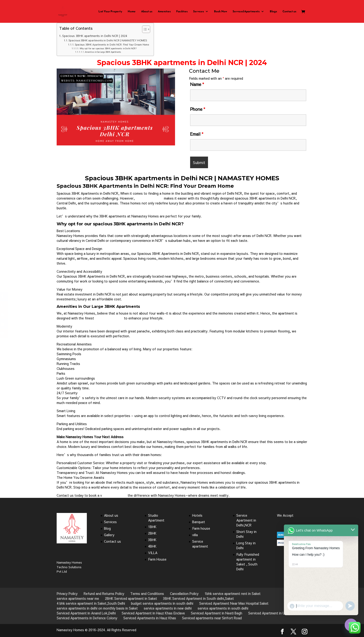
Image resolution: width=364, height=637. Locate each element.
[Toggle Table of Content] (144, 29)
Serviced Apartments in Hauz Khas (150, 618)
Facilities (182, 12)
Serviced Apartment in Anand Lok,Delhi (86, 613)
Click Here (116, 158)
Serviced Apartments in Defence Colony (87, 618)
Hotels (197, 515)
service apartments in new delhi (168, 608)
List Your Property (110, 12)
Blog (107, 528)
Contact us (289, 12)
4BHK (152, 546)
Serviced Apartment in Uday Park (273, 613)
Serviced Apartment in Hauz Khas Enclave (153, 613)
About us (147, 12)
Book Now (221, 12)
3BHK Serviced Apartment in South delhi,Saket (198, 598)
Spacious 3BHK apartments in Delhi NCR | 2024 (95, 36)
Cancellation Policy (184, 594)
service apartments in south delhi (223, 608)
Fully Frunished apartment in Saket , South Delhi (248, 562)
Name (197, 84)
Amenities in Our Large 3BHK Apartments (103, 52)
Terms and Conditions (147, 594)
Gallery (109, 535)
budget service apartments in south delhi (162, 603)
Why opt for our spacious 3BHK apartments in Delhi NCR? (108, 48)
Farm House (157, 559)
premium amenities (109, 318)
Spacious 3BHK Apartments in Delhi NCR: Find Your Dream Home (112, 45)
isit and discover (114, 495)
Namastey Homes (149, 198)
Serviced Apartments (246, 12)
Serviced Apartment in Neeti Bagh (216, 613)
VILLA (153, 553)
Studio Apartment (156, 518)
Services (198, 12)
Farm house (201, 528)
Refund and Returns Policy (104, 594)
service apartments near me (78, 598)
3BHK (152, 540)
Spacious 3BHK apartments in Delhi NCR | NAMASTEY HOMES (108, 40)
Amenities (164, 12)
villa (195, 535)
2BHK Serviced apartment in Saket (131, 598)
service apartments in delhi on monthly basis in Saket (97, 608)
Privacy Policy (67, 594)
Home (132, 12)
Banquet (199, 522)
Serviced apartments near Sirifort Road (212, 618)
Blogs (273, 12)
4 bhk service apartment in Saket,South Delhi (91, 603)
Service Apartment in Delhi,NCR (246, 520)
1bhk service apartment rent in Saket (232, 594)
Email (197, 134)
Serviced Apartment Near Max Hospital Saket (234, 603)
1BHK (152, 527)
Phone (198, 109)
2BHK (152, 533)
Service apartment (200, 544)
